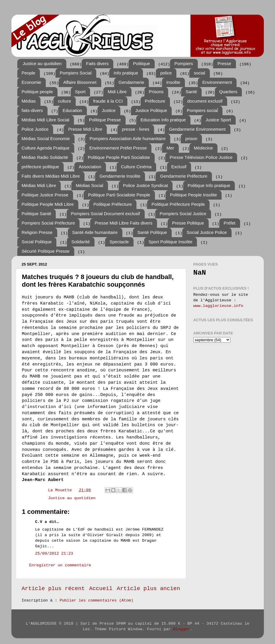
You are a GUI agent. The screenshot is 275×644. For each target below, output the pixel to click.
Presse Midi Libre (85, 129)
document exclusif (205, 101)
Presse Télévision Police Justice (201, 157)
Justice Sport (218, 120)
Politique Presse (105, 120)
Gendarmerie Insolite (120, 176)
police (166, 73)
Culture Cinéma (136, 167)
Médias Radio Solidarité (45, 157)
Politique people (37, 92)
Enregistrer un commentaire (60, 565)
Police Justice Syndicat (145, 185)
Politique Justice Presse (45, 195)
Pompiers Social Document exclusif (106, 214)
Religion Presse (37, 232)
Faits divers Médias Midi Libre (51, 176)
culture (64, 101)
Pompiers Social (76, 73)
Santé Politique (152, 232)
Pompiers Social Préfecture (48, 223)
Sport (80, 92)
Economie (32, 82)
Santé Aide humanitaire (95, 232)
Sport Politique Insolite (170, 242)
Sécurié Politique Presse (46, 251)
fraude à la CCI (108, 101)
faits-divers (32, 110)
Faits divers (97, 63)
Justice (109, 110)
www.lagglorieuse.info (218, 306)
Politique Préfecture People (178, 204)
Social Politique (37, 242)
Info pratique (126, 73)
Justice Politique (151, 110)
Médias (29, 101)
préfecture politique (41, 167)
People (29, 73)
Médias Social (89, 185)
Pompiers (184, 63)
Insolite (173, 82)
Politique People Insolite (193, 195)
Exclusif (179, 167)
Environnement (217, 82)
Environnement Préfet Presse (118, 148)
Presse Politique (188, 223)
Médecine (203, 148)
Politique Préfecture (113, 204)
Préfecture (155, 101)
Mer (170, 148)
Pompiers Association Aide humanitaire (128, 139)
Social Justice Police (207, 232)
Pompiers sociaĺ (203, 110)
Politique (141, 63)
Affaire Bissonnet (80, 82)
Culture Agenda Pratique (46, 148)
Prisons (156, 92)
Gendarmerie (131, 82)
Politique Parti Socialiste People (119, 195)
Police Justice (35, 129)
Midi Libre (117, 92)
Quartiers (228, 92)
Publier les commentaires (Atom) (96, 600)
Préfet (230, 223)
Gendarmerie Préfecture (184, 176)
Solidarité (81, 242)
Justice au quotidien (42, 63)
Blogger (182, 629)
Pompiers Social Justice (183, 214)
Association (90, 167)
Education (72, 110)
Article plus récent (53, 589)
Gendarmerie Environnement (197, 129)
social (199, 73)
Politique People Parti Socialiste (119, 157)
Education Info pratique (163, 120)
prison (191, 139)
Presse (224, 63)
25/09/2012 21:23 (54, 554)
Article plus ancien (148, 589)
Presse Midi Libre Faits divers (123, 223)
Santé (191, 92)
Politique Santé (37, 214)
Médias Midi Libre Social (46, 120)
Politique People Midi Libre (48, 204)
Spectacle (119, 242)
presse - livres (135, 129)
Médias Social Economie (46, 139)
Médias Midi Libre (39, 185)
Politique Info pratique (209, 185)
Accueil (101, 589)
